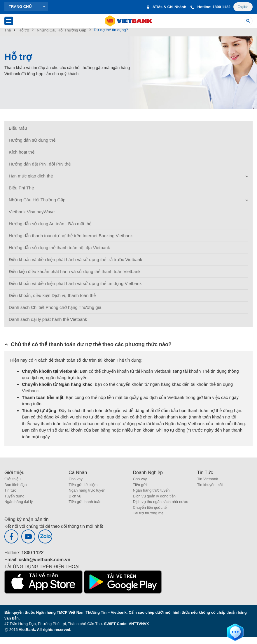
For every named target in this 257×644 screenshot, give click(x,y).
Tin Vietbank (208, 479)
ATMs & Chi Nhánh (166, 7)
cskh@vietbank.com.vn (44, 560)
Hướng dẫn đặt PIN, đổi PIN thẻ (40, 164)
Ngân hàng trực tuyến (87, 490)
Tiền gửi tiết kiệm (83, 485)
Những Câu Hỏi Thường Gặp (37, 200)
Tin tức (10, 490)
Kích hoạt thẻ (22, 152)
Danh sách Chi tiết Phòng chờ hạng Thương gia (55, 307)
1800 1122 (33, 553)
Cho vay (76, 479)
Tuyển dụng (14, 496)
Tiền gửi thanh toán (85, 502)
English (243, 7)
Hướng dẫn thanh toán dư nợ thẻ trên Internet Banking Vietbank (71, 236)
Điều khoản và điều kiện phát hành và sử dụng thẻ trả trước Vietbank (76, 259)
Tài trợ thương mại (149, 513)
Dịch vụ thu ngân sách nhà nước (161, 502)
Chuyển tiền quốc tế (150, 507)
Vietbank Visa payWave (32, 212)
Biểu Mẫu (18, 128)
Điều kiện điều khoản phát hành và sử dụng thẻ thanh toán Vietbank (75, 271)
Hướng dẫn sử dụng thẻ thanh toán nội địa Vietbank (59, 248)
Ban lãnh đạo (15, 485)
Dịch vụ (75, 496)
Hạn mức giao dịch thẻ (31, 176)
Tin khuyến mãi (210, 485)
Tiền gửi (140, 485)
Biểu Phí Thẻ (21, 188)
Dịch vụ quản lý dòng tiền (154, 496)
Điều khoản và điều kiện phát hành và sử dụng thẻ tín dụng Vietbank (75, 283)
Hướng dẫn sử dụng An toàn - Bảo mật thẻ (50, 224)
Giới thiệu (12, 479)
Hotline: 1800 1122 (210, 7)
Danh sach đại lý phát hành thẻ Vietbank (48, 319)
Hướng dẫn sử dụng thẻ (32, 140)
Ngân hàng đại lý (19, 502)
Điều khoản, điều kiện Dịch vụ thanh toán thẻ (52, 295)
